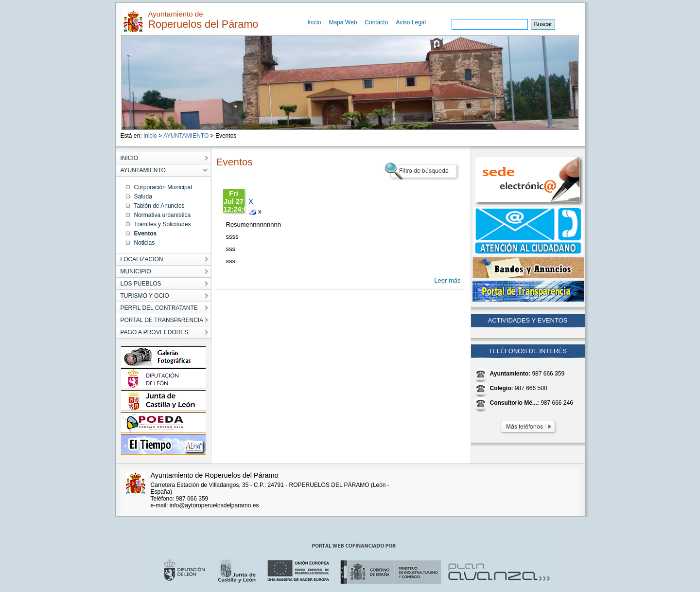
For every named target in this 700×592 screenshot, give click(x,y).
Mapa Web (343, 22)
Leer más (447, 280)
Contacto (376, 22)
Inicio (315, 22)
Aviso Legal (411, 22)
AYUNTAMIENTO (186, 136)
